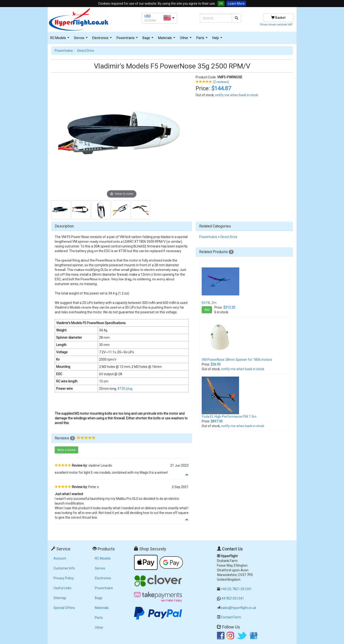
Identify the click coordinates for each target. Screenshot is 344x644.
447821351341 (233, 598)
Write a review (66, 450)
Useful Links (62, 588)
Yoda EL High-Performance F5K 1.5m (229, 417)
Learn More (236, 4)
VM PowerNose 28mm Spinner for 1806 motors (237, 360)
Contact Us (232, 549)
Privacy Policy (64, 578)
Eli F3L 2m (209, 303)
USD (148, 16)
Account (60, 558)
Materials (167, 39)
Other (186, 39)
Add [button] (207, 310)
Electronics (103, 39)
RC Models (60, 39)
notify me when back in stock (237, 95)
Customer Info (64, 568)
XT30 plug (125, 389)
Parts (203, 39)
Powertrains (128, 39)
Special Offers (64, 608)
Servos (81, 39)
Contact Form (231, 617)
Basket (278, 18)
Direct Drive (86, 51)
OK (221, 4)
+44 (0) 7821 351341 (236, 589)
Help (218, 39)
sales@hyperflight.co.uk (239, 608)
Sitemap (60, 598)
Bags (149, 39)
